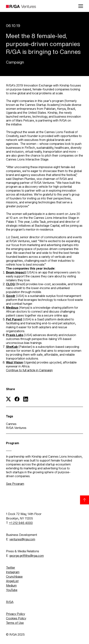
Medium (11, 586)
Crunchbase (14, 577)
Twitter (11, 568)
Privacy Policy (16, 614)
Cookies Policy (16, 618)
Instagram (13, 572)
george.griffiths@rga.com (27, 556)
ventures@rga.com (22, 539)
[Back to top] (85, 500)
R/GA (10, 602)
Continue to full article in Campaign (29, 370)
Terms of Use (15, 623)
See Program (15, 484)
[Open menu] (79, 6)
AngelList (12, 581)
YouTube (12, 590)
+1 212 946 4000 (21, 523)
